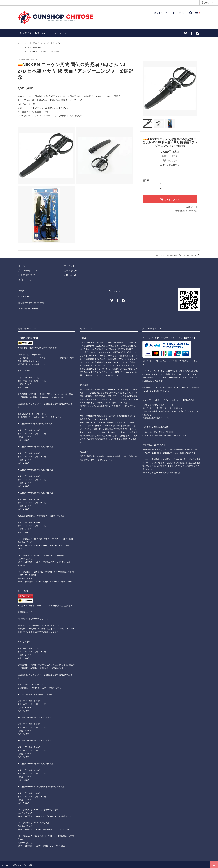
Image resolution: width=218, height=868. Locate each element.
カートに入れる (170, 199)
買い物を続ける (192, 256)
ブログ (21, 290)
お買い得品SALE (35, 47)
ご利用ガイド (25, 33)
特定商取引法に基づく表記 (186, 211)
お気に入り (170, 161)
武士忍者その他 (53, 43)
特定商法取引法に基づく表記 (32, 299)
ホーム (20, 43)
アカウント (209, 3)
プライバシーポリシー (28, 304)
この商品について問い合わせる (167, 256)
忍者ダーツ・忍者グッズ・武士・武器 (43, 52)
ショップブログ (60, 33)
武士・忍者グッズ (35, 43)
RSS (20, 295)
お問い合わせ (42, 33)
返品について (192, 207)
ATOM (27, 295)
